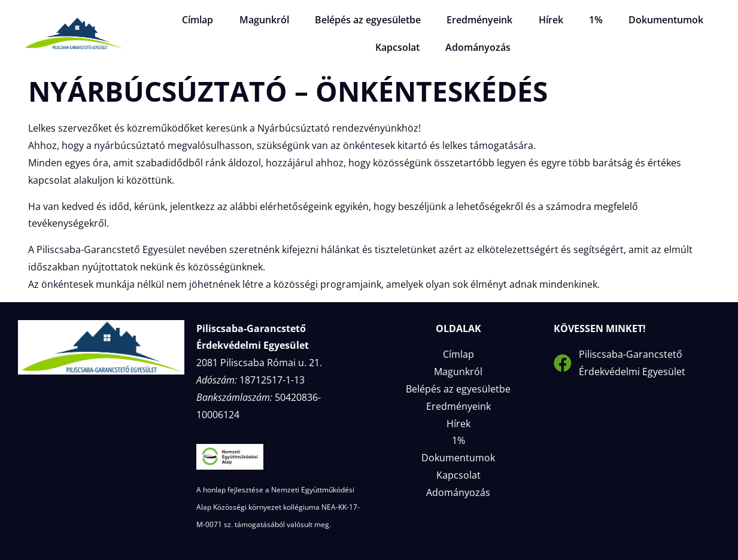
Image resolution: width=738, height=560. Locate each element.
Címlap (204, 20)
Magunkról (268, 20)
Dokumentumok (660, 20)
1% (592, 20)
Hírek (549, 20)
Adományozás (477, 47)
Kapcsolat (398, 47)
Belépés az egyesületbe (370, 20)
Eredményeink (479, 20)
